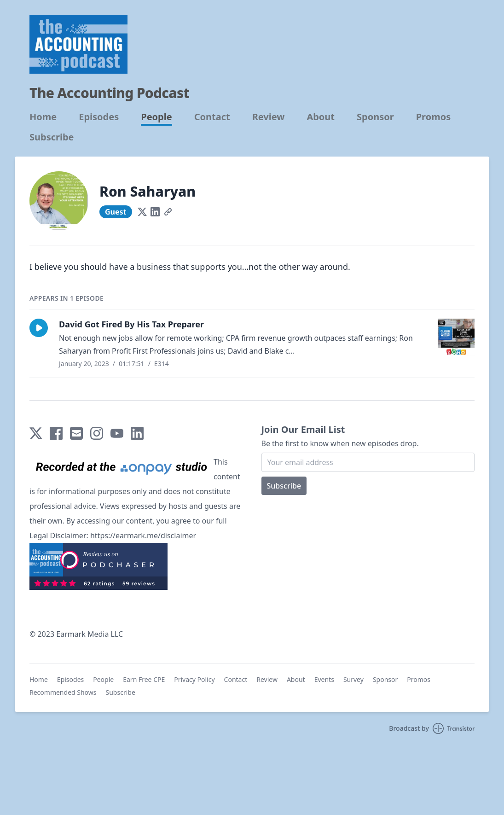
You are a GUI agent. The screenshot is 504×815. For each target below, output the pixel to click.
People (156, 117)
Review (269, 117)
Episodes (99, 117)
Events (324, 679)
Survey (353, 679)
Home (43, 117)
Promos (434, 117)
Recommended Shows (63, 692)
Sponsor (375, 117)
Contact (212, 117)
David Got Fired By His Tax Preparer (131, 324)
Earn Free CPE (144, 679)
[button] (39, 328)
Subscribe (52, 137)
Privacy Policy (194, 679)
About (321, 117)
